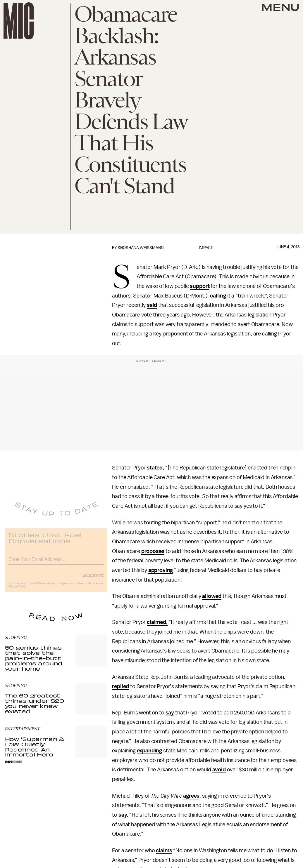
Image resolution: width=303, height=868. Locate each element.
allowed (212, 596)
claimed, (157, 622)
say (170, 713)
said (152, 305)
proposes (153, 551)
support (200, 286)
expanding (150, 751)
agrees (191, 796)
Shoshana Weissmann (141, 248)
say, (123, 815)
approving (161, 570)
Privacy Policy (17, 590)
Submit (93, 579)
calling (218, 296)
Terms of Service (87, 587)
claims (164, 850)
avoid (219, 770)
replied (120, 686)
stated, (156, 468)
